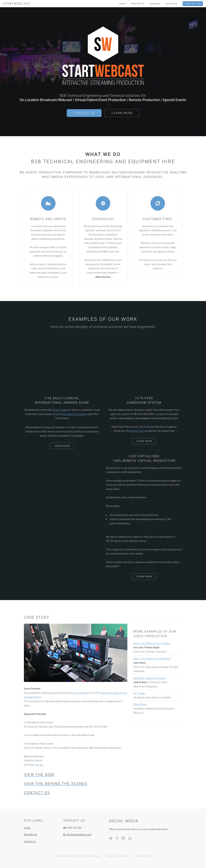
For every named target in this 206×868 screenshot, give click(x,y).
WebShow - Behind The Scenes (150, 678)
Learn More (122, 113)
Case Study (171, 4)
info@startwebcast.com (77, 835)
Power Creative (61, 410)
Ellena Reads (140, 704)
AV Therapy (139, 693)
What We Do (30, 835)
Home (27, 828)
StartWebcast (17, 4)
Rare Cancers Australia (74, 414)
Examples (155, 4)
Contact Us (85, 113)
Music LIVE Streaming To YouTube (152, 643)
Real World (80, 693)
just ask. (39, 765)
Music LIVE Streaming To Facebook (152, 659)
